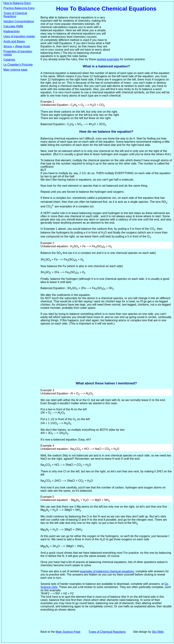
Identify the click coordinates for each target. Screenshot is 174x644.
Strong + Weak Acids (17, 46)
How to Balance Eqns (17, 3)
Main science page (15, 70)
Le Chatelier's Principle (18, 65)
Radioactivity (12, 31)
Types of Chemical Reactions (15, 15)
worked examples (108, 59)
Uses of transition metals (19, 36)
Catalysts (9, 60)
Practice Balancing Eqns (19, 8)
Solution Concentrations (19, 21)
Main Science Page (68, 632)
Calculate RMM (13, 26)
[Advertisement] (18, 164)
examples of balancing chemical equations (107, 571)
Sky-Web (158, 632)
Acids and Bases (14, 41)
